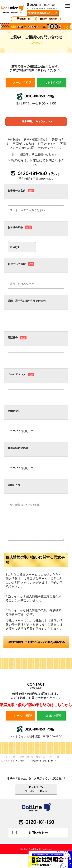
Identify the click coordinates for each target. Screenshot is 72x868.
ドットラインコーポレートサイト (36, 789)
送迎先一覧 (25, 19)
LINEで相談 (54, 82)
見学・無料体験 (50, 19)
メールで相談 (22, 82)
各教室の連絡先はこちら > (43, 13)
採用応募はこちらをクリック (36, 121)
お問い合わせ (38, 833)
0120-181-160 (39, 5)
